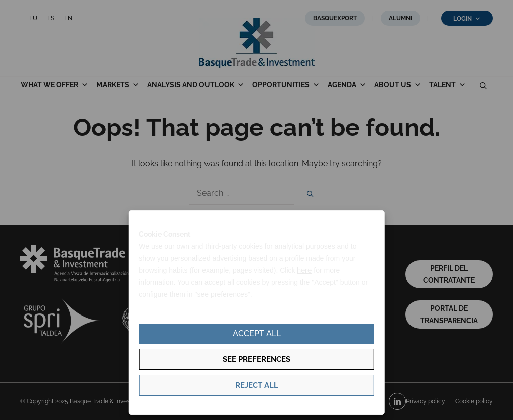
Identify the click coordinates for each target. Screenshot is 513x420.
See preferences (256, 359)
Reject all (257, 385)
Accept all (257, 333)
